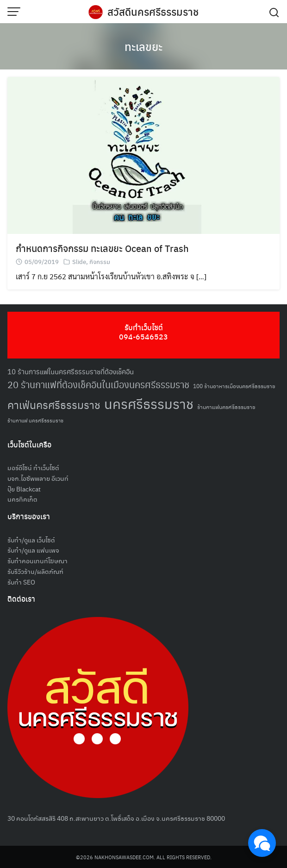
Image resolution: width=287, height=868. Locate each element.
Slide (79, 261)
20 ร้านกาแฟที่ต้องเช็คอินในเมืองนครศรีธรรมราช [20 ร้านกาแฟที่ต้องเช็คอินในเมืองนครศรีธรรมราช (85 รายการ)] (98, 384)
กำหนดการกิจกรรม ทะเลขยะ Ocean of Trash (102, 248)
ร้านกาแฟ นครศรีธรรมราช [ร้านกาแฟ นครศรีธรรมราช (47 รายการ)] (35, 420)
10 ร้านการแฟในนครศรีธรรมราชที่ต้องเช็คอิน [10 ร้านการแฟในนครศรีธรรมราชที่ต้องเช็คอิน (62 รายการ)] (71, 371)
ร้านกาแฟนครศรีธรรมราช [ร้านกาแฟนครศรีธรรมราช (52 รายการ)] (226, 406)
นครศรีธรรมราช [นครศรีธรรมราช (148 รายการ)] (149, 403)
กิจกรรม (100, 261)
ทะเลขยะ (143, 46)
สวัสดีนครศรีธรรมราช (153, 12)
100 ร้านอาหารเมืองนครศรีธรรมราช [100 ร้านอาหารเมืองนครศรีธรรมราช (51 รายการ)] (234, 386)
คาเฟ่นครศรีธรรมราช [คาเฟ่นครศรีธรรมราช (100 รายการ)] (54, 405)
